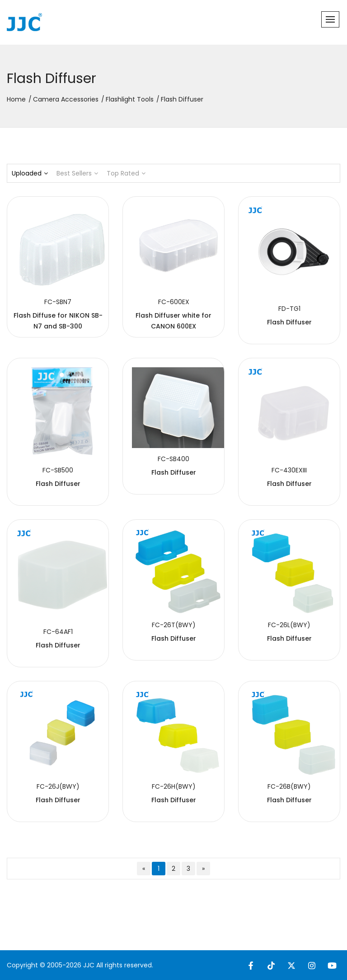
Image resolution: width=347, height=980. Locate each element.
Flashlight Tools (130, 99)
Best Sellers (77, 173)
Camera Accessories (66, 99)
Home (16, 99)
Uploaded (30, 173)
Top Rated (126, 173)
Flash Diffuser (289, 322)
